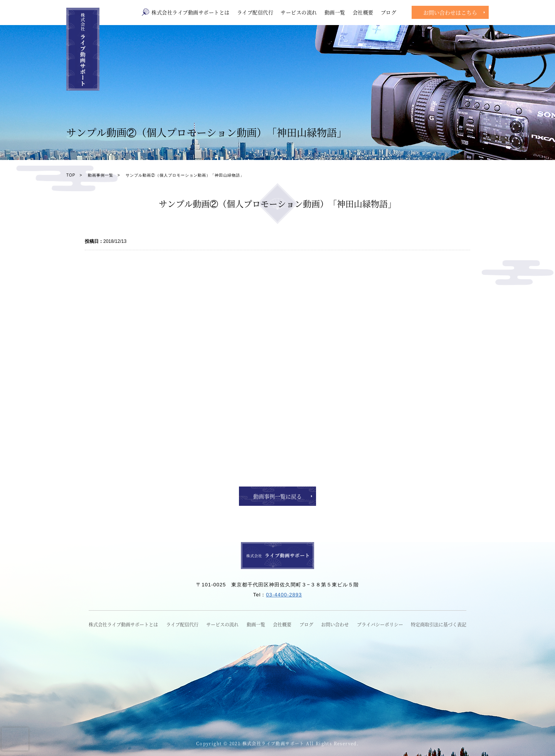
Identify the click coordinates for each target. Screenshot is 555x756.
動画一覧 (335, 12)
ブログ (389, 12)
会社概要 (363, 12)
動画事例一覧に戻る (277, 496)
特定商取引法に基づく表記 (439, 624)
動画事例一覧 (101, 175)
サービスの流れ (299, 12)
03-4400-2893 (284, 595)
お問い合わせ (335, 624)
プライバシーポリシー (380, 624)
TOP (71, 175)
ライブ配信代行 (255, 12)
